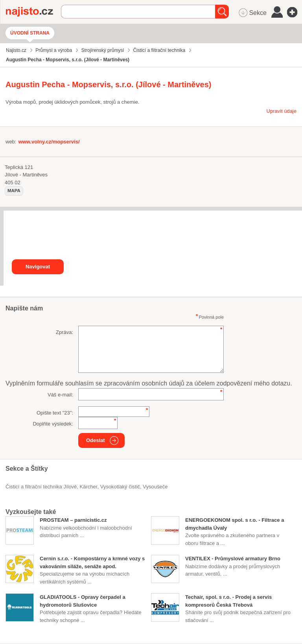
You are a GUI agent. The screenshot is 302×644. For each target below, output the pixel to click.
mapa (14, 191)
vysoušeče (155, 487)
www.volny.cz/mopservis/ (49, 142)
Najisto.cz (33, 12)
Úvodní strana (30, 33)
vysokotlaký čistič (120, 487)
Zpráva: (64, 332)
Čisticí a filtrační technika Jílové (41, 487)
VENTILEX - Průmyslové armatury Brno (233, 559)
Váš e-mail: (60, 395)
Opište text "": (55, 413)
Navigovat (38, 267)
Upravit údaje (281, 111)
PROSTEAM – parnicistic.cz (73, 520)
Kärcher (89, 487)
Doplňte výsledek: (53, 424)
